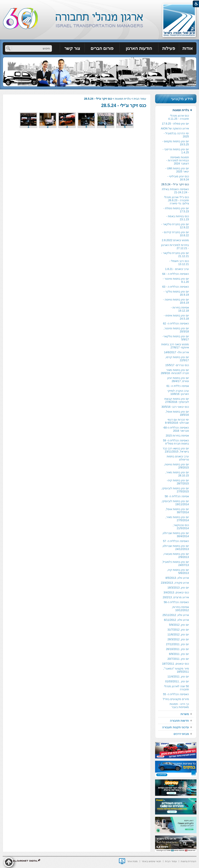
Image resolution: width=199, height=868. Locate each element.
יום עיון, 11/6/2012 (178, 634)
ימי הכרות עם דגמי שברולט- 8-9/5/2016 (177, 421)
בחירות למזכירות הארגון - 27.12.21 (175, 247)
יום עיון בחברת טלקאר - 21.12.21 (175, 255)
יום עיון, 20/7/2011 (178, 659)
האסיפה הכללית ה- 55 (176, 694)
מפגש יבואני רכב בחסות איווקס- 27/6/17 (175, 346)
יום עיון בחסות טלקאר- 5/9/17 (176, 338)
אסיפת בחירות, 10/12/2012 (180, 609)
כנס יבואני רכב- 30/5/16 (175, 407)
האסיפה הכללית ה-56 (176, 602)
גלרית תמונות (123, 99)
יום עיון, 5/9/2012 (179, 625)
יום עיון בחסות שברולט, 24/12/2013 (175, 547)
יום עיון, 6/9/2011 (179, 654)
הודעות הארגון (139, 48)
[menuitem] (188, 48)
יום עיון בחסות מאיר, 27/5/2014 (177, 519)
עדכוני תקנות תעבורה (175, 727)
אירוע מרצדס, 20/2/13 (176, 597)
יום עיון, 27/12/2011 (177, 644)
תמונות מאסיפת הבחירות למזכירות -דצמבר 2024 (177, 160)
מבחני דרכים (181, 734)
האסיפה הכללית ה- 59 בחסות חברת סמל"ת (176, 442)
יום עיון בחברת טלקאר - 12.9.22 (175, 226)
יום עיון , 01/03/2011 (177, 681)
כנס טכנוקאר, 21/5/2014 (181, 527)
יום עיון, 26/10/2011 (177, 649)
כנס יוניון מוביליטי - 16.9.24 (178, 178)
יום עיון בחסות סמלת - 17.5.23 (176, 210)
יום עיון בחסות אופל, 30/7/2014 (177, 511)
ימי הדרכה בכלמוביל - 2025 (176, 135)
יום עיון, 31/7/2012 (178, 630)
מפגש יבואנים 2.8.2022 (175, 240)
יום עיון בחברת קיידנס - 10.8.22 (176, 234)
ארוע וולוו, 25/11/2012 (176, 615)
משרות (185, 714)
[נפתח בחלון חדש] (122, 861)
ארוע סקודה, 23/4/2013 (175, 583)
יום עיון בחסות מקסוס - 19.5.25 (176, 143)
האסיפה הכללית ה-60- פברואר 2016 (176, 429)
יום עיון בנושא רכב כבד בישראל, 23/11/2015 (176, 450)
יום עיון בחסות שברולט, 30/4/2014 (175, 535)
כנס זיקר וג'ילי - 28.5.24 (124, 105)
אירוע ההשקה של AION (175, 128)
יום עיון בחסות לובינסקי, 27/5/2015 (175, 490)
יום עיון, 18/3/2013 (178, 588)
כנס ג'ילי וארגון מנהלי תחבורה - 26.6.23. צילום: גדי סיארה (176, 200)
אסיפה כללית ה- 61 (178, 386)
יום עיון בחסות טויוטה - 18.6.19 (176, 301)
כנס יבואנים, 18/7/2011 (175, 664)
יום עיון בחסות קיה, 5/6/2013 (178, 571)
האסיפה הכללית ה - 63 (176, 287)
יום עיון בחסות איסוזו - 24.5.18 (176, 317)
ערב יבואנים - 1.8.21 (177, 269)
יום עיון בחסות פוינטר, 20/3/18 (176, 330)
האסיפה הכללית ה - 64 (176, 274)
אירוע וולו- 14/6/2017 (176, 352)
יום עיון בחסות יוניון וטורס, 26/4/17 (178, 380)
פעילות (169, 48)
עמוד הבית (140, 99)
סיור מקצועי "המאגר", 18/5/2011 (176, 670)
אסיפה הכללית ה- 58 (177, 496)
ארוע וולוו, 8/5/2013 (177, 578)
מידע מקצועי (182, 99)
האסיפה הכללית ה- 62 (176, 323)
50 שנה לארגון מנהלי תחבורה (176, 688)
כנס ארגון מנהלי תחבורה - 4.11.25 (179, 117)
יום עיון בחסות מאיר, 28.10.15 (177, 474)
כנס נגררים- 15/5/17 (177, 365)
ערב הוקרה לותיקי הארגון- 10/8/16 (178, 392)
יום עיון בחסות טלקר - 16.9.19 (176, 293)
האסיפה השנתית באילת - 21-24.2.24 (175, 191)
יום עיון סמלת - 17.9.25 (175, 124)
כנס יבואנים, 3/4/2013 (176, 592)
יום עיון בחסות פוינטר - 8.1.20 (176, 280)
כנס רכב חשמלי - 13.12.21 (179, 263)
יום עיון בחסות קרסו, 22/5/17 (177, 359)
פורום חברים (102, 48)
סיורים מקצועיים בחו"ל (176, 699)
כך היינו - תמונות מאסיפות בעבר (179, 705)
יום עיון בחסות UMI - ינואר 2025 (177, 170)
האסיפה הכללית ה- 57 (176, 541)
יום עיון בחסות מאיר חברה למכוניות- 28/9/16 (175, 372)
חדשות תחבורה (179, 721)
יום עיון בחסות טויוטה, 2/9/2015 (176, 466)
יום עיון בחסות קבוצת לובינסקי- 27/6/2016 (177, 400)
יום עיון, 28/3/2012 (178, 639)
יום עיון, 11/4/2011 (178, 676)
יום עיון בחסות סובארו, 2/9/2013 (176, 555)
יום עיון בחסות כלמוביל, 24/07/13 (175, 563)
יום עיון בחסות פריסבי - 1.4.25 (176, 151)
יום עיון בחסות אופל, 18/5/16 (177, 413)
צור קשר (72, 48)
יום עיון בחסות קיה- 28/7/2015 (178, 482)
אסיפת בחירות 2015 (177, 436)
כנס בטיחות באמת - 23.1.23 (177, 218)
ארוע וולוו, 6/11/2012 (176, 620)
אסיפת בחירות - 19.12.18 (180, 309)
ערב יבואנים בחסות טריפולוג (178, 458)
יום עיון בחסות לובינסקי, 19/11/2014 (175, 503)
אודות (188, 48)
